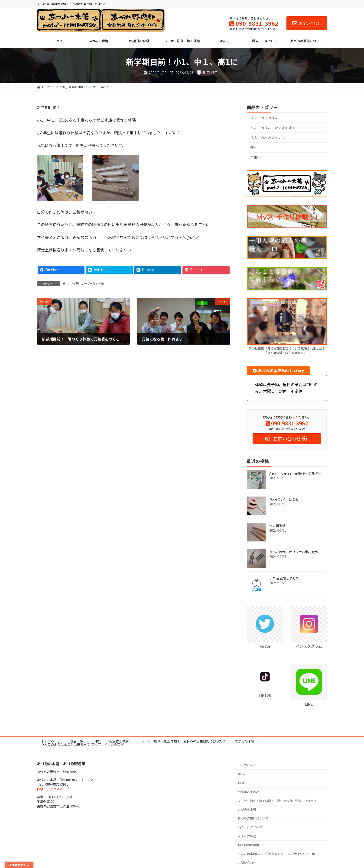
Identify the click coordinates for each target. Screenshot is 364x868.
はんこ (242, 774)
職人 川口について (250, 827)
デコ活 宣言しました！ (286, 578)
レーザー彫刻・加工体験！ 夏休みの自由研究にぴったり (183, 741)
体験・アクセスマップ (53, 789)
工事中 (255, 157)
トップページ (51, 741)
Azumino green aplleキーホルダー (295, 473)
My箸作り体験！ (120, 741)
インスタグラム (309, 646)
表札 (254, 147)
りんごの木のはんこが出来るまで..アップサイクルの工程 (82, 744)
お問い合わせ (307, 23)
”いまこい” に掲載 (284, 499)
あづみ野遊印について (253, 818)
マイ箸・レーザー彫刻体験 (87, 283)
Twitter (265, 646)
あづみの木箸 (245, 741)
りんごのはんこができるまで (273, 128)
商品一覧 (77, 741)
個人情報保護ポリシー (253, 845)
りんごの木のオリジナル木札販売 (294, 552)
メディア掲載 (247, 836)
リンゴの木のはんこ (266, 118)
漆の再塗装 (277, 526)
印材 (96, 741)
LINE (309, 704)
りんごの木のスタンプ (269, 137)
